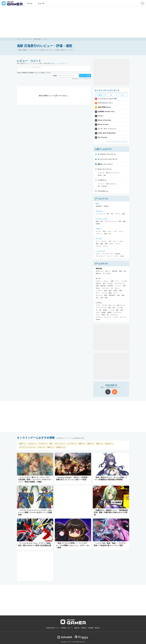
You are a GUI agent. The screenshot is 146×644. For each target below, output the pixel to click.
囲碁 (102, 244)
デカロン (101, 116)
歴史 (106, 291)
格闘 (123, 214)
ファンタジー (106, 288)
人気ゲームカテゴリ (103, 149)
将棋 (106, 244)
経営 (102, 221)
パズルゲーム (41, 447)
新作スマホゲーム (111, 184)
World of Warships (105, 120)
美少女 (98, 288)
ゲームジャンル (101, 199)
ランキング (101, 173)
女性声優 (110, 286)
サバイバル (99, 295)
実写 (124, 286)
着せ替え (118, 254)
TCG (110, 241)
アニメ (117, 281)
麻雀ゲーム (51, 447)
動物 (110, 293)
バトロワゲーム (72, 444)
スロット (106, 246)
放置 (117, 310)
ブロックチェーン (120, 283)
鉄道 (118, 295)
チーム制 (120, 308)
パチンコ (118, 244)
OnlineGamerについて (53, 628)
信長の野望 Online (104, 107)
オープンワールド (101, 308)
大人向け (110, 283)
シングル (111, 310)
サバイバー (108, 317)
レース (115, 231)
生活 (97, 298)
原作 (104, 283)
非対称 (105, 310)
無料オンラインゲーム (104, 164)
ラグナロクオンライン (105, 103)
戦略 (97, 221)
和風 (106, 295)
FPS (108, 214)
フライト (118, 214)
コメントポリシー (62, 63)
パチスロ (98, 246)
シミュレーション (102, 219)
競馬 (106, 234)
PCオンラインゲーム (103, 169)
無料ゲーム (23, 444)
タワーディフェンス (111, 221)
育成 (120, 221)
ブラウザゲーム (102, 191)
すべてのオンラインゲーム (105, 154)
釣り (110, 234)
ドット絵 (124, 281)
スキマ (98, 312)
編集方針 (77, 628)
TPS (112, 214)
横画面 (109, 312)
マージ (98, 315)
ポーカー (104, 241)
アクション (100, 211)
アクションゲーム (60, 444)
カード (98, 241)
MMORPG (99, 206)
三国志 (115, 291)
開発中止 (98, 273)
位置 (122, 310)
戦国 (110, 291)
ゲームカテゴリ (101, 264)
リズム (98, 254)
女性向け (98, 283)
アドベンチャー (100, 256)
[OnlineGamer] (73, 624)
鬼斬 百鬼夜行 (37, 39)
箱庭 (124, 221)
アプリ (98, 305)
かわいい (106, 281)
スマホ (122, 95)
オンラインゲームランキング (107, 90)
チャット (109, 256)
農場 (123, 295)
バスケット (99, 234)
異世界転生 (112, 295)
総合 (100, 95)
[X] (108, 392)
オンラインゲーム (27, 39)
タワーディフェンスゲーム (27, 447)
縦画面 (104, 312)
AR (108, 315)
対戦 (109, 308)
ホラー (98, 293)
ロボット (117, 288)
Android (104, 186)
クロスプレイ (114, 315)
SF (112, 288)
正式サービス (100, 271)
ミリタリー (99, 291)
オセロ (111, 244)
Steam (100, 175)
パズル (121, 241)
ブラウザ (104, 305)
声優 (97, 286)
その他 (122, 256)
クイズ (116, 256)
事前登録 (115, 271)
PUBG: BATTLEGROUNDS (107, 133)
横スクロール (121, 305)
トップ (19, 39)
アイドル (104, 293)
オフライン (99, 317)
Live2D (98, 319)
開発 (121, 271)
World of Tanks (103, 124)
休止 (125, 271)
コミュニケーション (108, 254)
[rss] (115, 392)
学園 (120, 291)
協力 (114, 308)
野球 (104, 231)
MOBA (98, 224)
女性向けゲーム (61, 447)
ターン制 (98, 310)
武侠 (102, 298)
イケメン (116, 293)
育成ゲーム (100, 444)
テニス (121, 231)
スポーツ (99, 229)
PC (111, 95)
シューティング (100, 214)
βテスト (108, 271)
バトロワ (115, 317)
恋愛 (112, 281)
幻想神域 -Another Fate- (106, 112)
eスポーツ (99, 281)
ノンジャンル (100, 251)
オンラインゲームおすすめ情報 (36, 438)
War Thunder (103, 137)
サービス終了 (107, 273)
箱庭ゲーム (91, 444)
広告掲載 (91, 628)
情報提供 (84, 628)
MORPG (106, 206)
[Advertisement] (73, 22)
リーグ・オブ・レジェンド (107, 129)
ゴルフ (109, 231)
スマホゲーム (101, 180)
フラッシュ (123, 317)
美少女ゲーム (109, 444)
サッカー (98, 231)
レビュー (45, 39)
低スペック (112, 305)
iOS (99, 186)
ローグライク (117, 312)
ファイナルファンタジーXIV (107, 99)
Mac (105, 175)
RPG (97, 204)
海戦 (106, 298)
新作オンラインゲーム (113, 173)
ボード (115, 241)
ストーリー (118, 286)
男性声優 (103, 286)
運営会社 (97, 628)
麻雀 (97, 244)
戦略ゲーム (82, 444)
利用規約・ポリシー (67, 628)
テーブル (99, 239)
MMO (103, 315)
